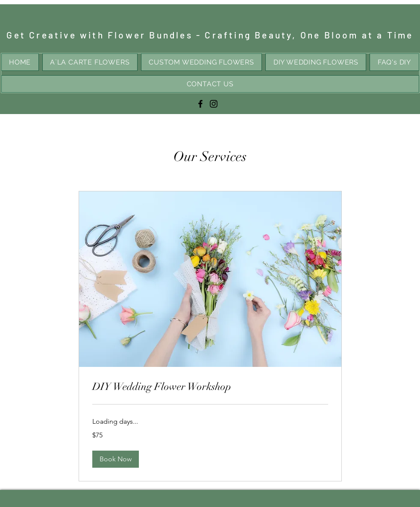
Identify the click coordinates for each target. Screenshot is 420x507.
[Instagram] (214, 104)
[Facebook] (200, 104)
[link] (210, 387)
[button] (116, 459)
